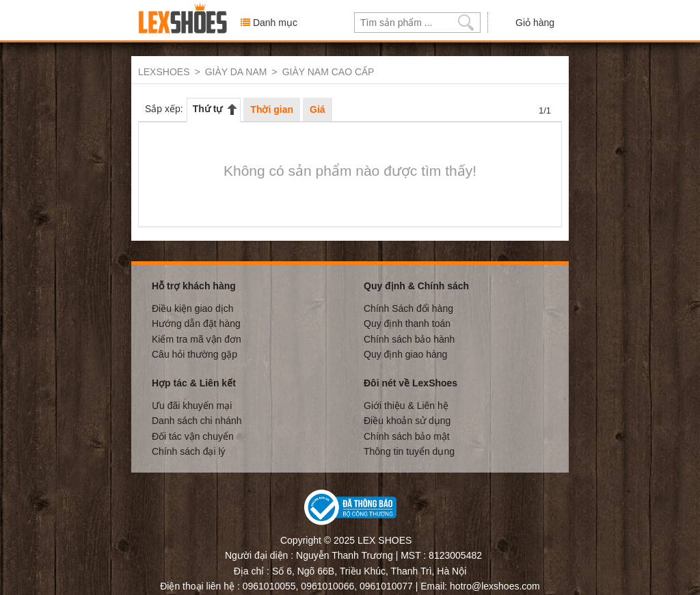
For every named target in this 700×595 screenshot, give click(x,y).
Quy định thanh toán (407, 323)
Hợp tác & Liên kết (194, 382)
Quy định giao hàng (405, 354)
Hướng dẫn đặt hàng (196, 323)
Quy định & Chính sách (416, 285)
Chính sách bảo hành (409, 339)
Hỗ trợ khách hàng (194, 285)
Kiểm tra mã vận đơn (197, 339)
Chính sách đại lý (189, 451)
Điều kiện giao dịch (193, 308)
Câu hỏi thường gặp (194, 354)
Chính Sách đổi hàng (408, 308)
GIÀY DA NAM (236, 72)
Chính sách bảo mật (407, 436)
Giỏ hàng (525, 22)
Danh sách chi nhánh (197, 420)
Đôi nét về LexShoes (410, 382)
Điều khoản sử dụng (407, 420)
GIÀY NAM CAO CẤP (328, 72)
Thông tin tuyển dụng (409, 451)
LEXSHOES (164, 72)
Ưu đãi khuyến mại (192, 405)
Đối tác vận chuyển (193, 436)
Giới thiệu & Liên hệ (406, 405)
